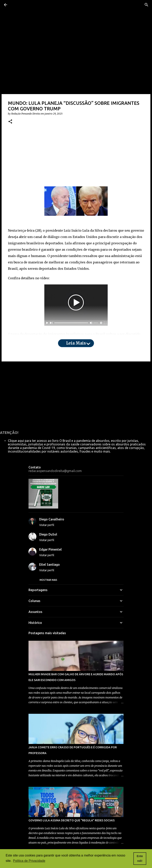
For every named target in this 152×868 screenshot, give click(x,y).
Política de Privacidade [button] (29, 861)
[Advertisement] (76, 159)
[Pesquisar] (146, 5)
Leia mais (76, 343)
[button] (10, 122)
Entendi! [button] (140, 858)
